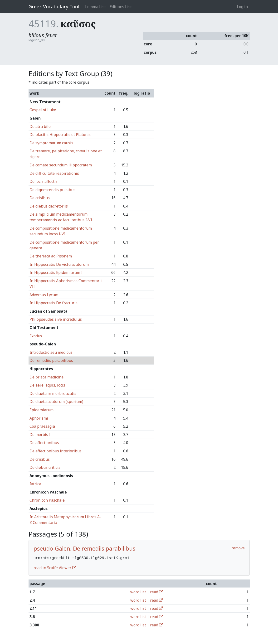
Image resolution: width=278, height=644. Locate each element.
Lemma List (95, 7)
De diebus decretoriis (49, 206)
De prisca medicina (46, 377)
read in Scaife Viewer (55, 567)
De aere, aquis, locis (47, 385)
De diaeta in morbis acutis (53, 393)
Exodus (36, 336)
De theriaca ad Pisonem (51, 256)
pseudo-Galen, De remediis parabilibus (84, 548)
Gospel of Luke (43, 110)
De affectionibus (44, 443)
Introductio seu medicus (51, 352)
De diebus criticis (45, 467)
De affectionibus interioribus (56, 451)
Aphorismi (39, 418)
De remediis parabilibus (51, 360)
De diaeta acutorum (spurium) (56, 402)
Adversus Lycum (44, 295)
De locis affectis (44, 181)
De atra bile (40, 126)
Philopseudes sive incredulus (56, 319)
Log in (242, 7)
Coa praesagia (42, 426)
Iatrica (35, 484)
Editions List (121, 7)
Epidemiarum (41, 410)
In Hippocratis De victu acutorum (59, 264)
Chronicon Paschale (47, 500)
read (156, 591)
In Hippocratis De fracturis (54, 303)
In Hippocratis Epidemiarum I (56, 272)
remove (238, 548)
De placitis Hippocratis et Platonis (60, 135)
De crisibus (40, 198)
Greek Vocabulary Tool (54, 7)
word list (138, 591)
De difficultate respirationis (54, 173)
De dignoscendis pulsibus (52, 190)
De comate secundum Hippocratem (61, 165)
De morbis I (40, 435)
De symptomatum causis (51, 143)
